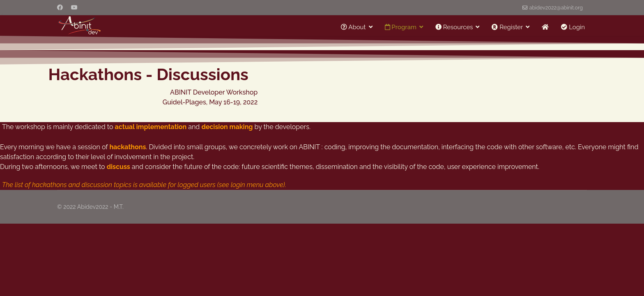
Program (401, 27)
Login (573, 27)
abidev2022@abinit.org (556, 8)
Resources (454, 27)
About (353, 27)
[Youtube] (74, 7)
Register (507, 27)
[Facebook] (60, 7)
